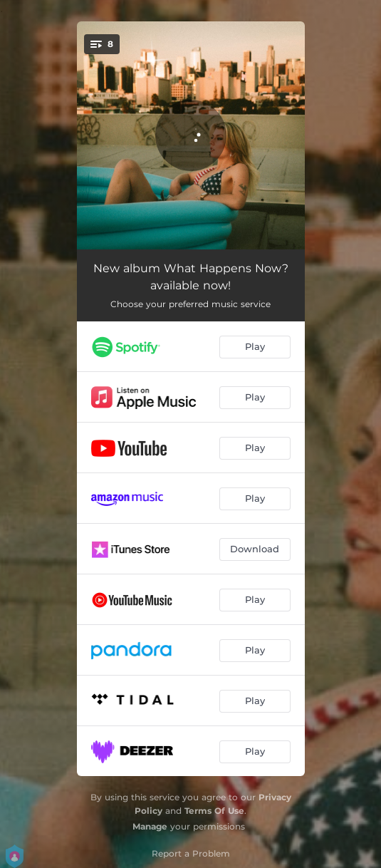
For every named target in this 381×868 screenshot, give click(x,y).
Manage (150, 826)
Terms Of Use (214, 811)
